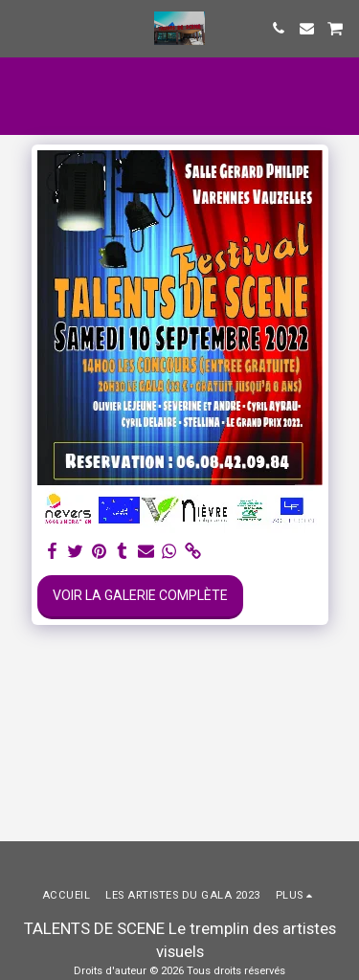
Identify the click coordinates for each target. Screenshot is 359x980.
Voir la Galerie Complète (140, 595)
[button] (21, 28)
